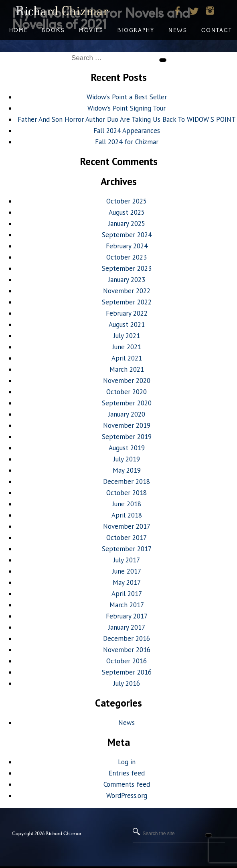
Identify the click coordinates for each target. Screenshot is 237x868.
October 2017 (127, 538)
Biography (136, 30)
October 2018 (127, 493)
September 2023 (127, 268)
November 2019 (127, 425)
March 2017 (127, 605)
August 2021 (127, 324)
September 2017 (127, 549)
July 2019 (127, 459)
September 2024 (127, 235)
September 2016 (127, 672)
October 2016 (127, 661)
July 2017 (127, 560)
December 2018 (127, 481)
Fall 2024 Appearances (127, 131)
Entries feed (127, 773)
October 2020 (127, 392)
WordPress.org (127, 795)
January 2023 (127, 280)
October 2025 (127, 201)
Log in (127, 762)
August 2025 (127, 212)
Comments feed (127, 784)
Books (53, 30)
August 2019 (127, 448)
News (127, 723)
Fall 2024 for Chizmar (127, 142)
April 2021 (127, 358)
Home (18, 30)
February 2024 (127, 246)
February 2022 (127, 313)
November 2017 (127, 526)
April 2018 (127, 515)
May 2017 (127, 582)
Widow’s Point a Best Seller (127, 97)
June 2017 (127, 571)
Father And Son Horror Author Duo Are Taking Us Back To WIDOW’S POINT (127, 119)
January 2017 (127, 627)
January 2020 (127, 414)
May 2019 (127, 470)
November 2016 (127, 650)
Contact (217, 30)
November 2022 (127, 291)
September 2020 (127, 403)
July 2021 (127, 336)
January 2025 (127, 224)
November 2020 (127, 381)
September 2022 (127, 302)
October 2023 (127, 257)
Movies (91, 30)
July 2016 (127, 683)
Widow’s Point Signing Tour (127, 108)
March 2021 (127, 369)
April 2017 (127, 594)
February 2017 (127, 616)
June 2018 (127, 504)
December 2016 (127, 638)
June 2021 (127, 347)
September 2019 (127, 437)
